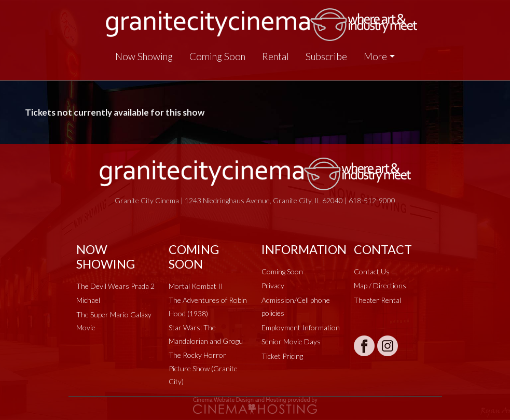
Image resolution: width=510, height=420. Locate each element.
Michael (88, 300)
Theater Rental (377, 300)
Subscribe (326, 57)
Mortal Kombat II (196, 286)
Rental (275, 57)
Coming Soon (217, 57)
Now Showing (144, 57)
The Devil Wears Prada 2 (115, 286)
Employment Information (301, 327)
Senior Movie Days (291, 341)
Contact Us (372, 271)
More (375, 57)
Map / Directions (380, 285)
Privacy (273, 285)
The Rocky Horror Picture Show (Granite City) (203, 368)
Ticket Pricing (282, 356)
